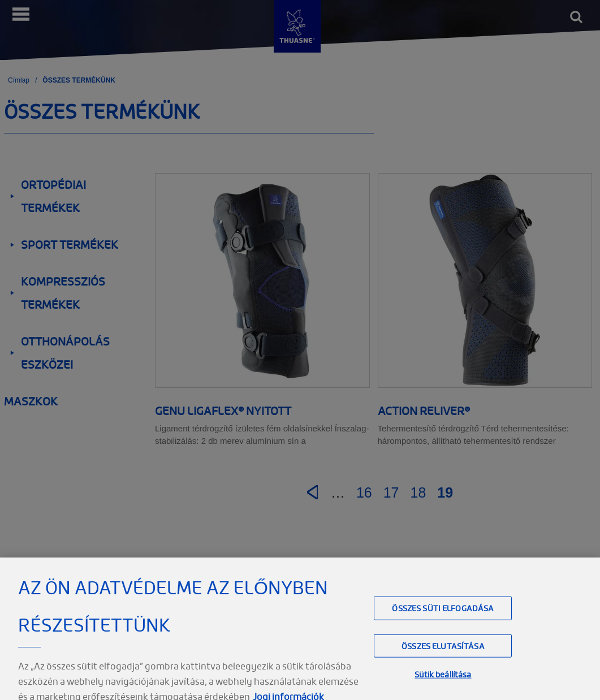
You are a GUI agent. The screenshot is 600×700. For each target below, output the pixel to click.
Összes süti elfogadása (443, 618)
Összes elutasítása (443, 656)
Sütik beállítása (443, 684)
